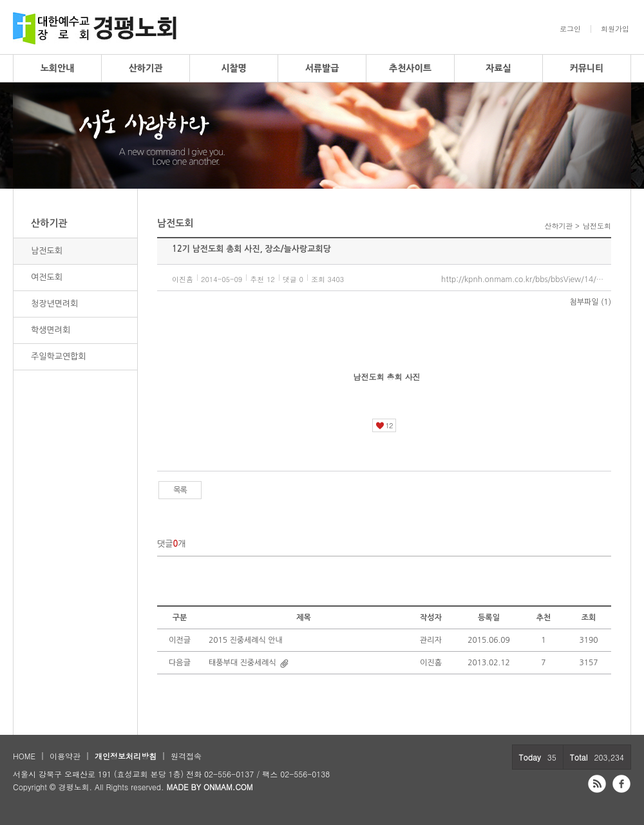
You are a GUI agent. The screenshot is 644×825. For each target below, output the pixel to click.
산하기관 (146, 68)
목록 (180, 490)
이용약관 (65, 756)
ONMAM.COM (228, 787)
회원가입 (615, 29)
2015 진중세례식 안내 (246, 640)
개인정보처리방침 (126, 756)
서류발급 (322, 68)
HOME (24, 756)
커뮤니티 (587, 68)
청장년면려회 (54, 304)
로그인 (570, 29)
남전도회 (47, 251)
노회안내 (58, 68)
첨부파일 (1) (591, 302)
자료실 (498, 68)
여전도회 (47, 277)
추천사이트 (410, 68)
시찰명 (233, 68)
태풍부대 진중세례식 (242, 663)
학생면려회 (51, 330)
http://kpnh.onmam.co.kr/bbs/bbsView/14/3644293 (526, 280)
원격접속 (186, 756)
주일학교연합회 (59, 356)
